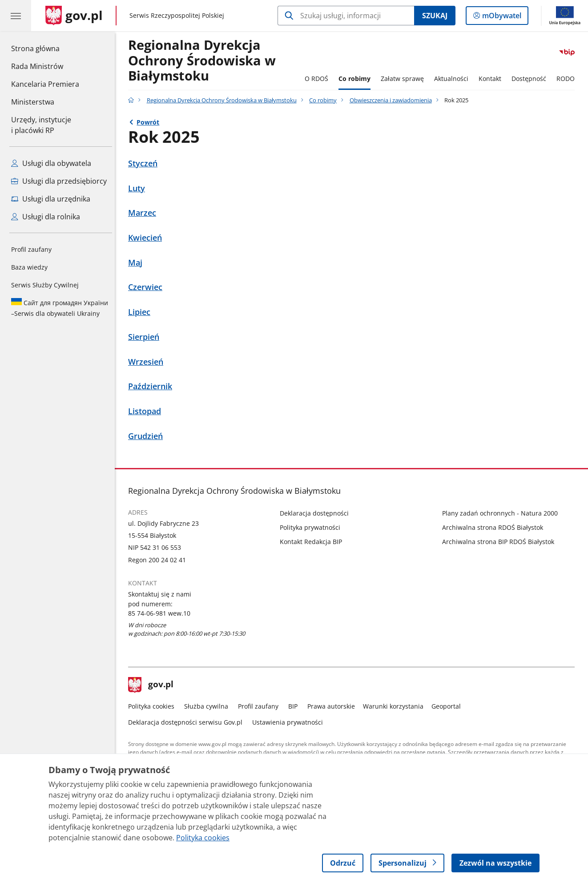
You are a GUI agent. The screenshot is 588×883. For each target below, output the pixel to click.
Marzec (144, 213)
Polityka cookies (153, 706)
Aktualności (453, 79)
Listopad (147, 411)
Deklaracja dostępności (316, 513)
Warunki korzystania (395, 706)
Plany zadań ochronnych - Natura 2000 (502, 513)
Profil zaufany (31, 249)
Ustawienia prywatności (290, 722)
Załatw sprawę (405, 79)
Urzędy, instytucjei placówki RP (41, 125)
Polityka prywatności (312, 527)
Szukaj (435, 16)
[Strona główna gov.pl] (74, 16)
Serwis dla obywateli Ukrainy (60, 308)
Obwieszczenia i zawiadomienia (393, 100)
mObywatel (501, 17)
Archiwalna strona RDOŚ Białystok (495, 527)
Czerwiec (147, 287)
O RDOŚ (319, 79)
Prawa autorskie (333, 706)
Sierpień (146, 337)
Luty (139, 188)
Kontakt (492, 79)
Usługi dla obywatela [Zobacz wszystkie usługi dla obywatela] (51, 163)
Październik (152, 386)
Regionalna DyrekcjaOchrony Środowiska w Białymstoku (204, 61)
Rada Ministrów (37, 66)
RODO (568, 79)
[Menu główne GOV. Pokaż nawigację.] (16, 16)
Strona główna (45, 48)
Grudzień (148, 436)
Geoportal (448, 706)
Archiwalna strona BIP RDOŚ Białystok (500, 542)
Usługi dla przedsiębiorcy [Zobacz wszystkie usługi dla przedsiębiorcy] (59, 181)
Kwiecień (147, 238)
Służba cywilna (208, 706)
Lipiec (141, 312)
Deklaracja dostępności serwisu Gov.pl (187, 722)
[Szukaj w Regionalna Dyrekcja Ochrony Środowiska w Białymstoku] (346, 16)
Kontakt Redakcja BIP (313, 542)
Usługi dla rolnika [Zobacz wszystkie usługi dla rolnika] (46, 217)
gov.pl (153, 685)
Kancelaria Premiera (45, 84)
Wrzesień (148, 362)
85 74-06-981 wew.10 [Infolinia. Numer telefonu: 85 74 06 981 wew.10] (161, 613)
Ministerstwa (33, 102)
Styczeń (145, 163)
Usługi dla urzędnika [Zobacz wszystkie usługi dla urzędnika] (51, 199)
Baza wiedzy (29, 267)
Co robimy (357, 79)
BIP (295, 706)
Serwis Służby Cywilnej (45, 285)
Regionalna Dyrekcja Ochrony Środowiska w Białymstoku (224, 100)
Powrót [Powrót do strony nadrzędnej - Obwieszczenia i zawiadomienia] (151, 122)
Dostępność (531, 79)
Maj (137, 263)
